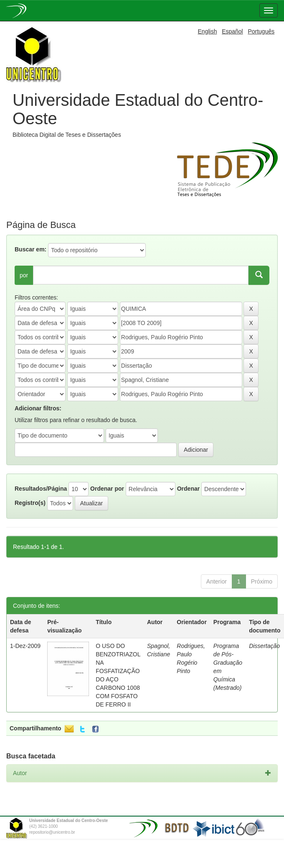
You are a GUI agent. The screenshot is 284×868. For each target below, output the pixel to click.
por (24, 275)
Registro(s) (30, 503)
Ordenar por (107, 489)
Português (261, 31)
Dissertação (264, 646)
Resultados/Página (41, 489)
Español (232, 31)
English (208, 31)
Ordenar (188, 489)
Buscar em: (30, 249)
